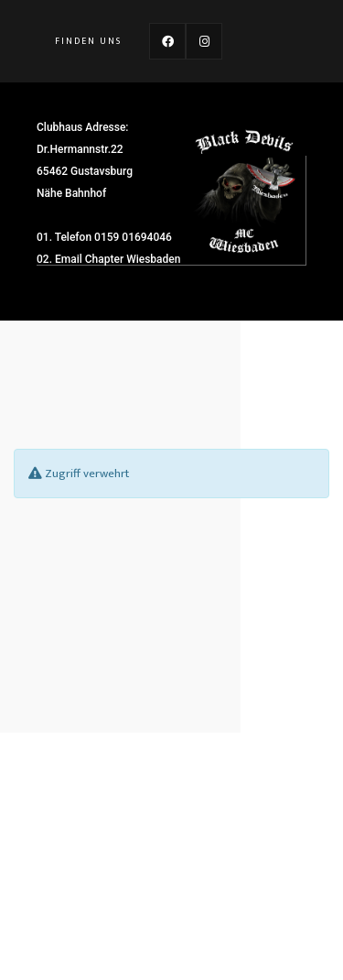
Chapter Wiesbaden (133, 259)
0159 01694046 (133, 237)
